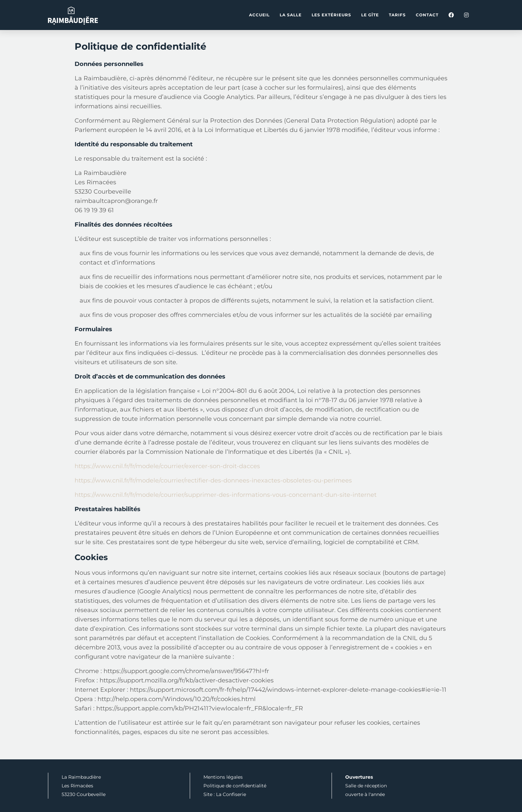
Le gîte (370, 15)
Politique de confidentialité (235, 786)
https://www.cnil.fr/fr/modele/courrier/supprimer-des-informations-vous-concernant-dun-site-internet (226, 495)
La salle (291, 15)
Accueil (259, 15)
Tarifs (397, 15)
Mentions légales (223, 777)
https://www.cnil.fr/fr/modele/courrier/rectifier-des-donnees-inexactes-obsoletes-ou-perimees (213, 480)
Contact (427, 15)
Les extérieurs (331, 15)
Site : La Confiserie (225, 794)
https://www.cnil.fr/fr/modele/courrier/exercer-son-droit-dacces (167, 466)
